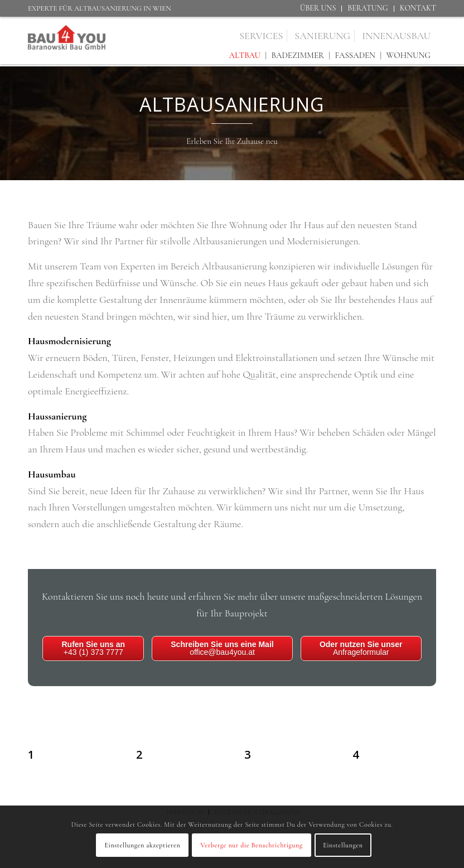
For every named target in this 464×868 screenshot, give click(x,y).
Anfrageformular (361, 648)
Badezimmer (298, 55)
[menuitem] (318, 9)
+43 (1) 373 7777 (93, 648)
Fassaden (355, 55)
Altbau (245, 55)
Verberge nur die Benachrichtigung (252, 845)
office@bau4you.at (222, 648)
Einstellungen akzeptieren (142, 845)
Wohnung (409, 55)
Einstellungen (343, 845)
